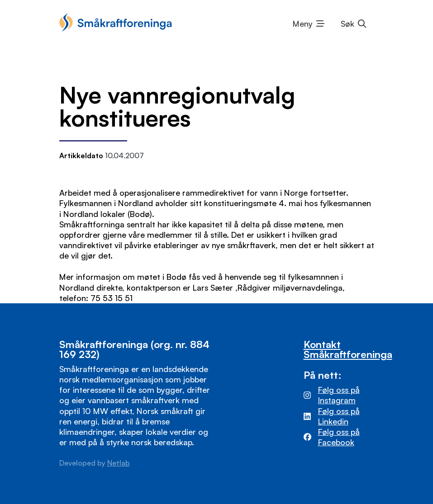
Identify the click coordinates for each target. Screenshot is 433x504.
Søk (347, 24)
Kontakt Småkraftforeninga (348, 349)
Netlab (119, 463)
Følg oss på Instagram (339, 395)
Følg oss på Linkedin (339, 416)
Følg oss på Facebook (339, 437)
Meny (303, 24)
